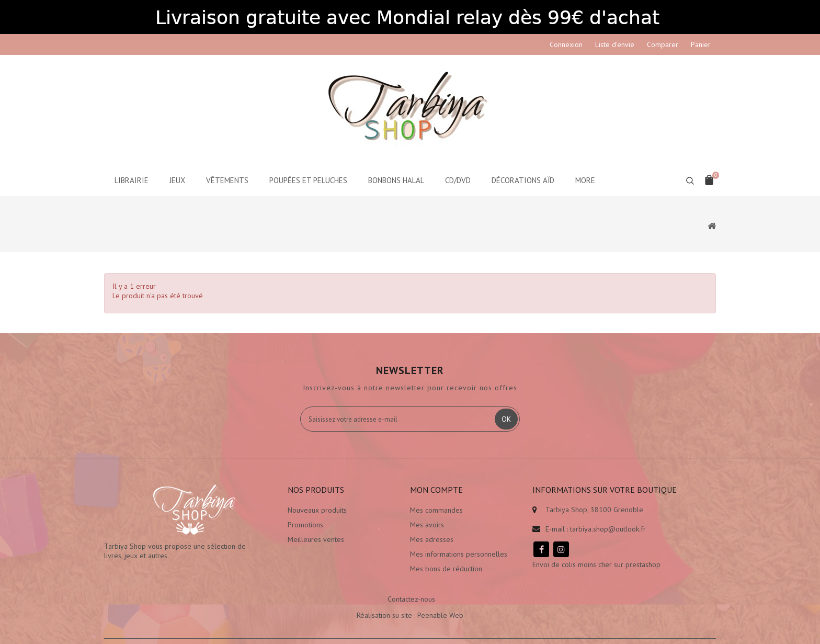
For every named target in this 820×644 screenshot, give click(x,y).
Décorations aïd (523, 180)
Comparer (663, 44)
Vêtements (227, 180)
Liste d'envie (615, 44)
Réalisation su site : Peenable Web (410, 615)
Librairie (132, 180)
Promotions (305, 525)
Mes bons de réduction (446, 569)
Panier (701, 44)
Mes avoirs (427, 525)
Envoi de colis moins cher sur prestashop (596, 564)
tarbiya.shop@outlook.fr (608, 529)
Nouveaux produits (317, 510)
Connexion (566, 44)
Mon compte (436, 490)
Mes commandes (436, 510)
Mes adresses (432, 539)
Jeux (177, 180)
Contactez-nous (411, 599)
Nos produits (316, 490)
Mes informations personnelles (459, 554)
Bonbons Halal (396, 180)
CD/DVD (458, 180)
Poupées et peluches (308, 180)
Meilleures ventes (316, 539)
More (585, 180)
